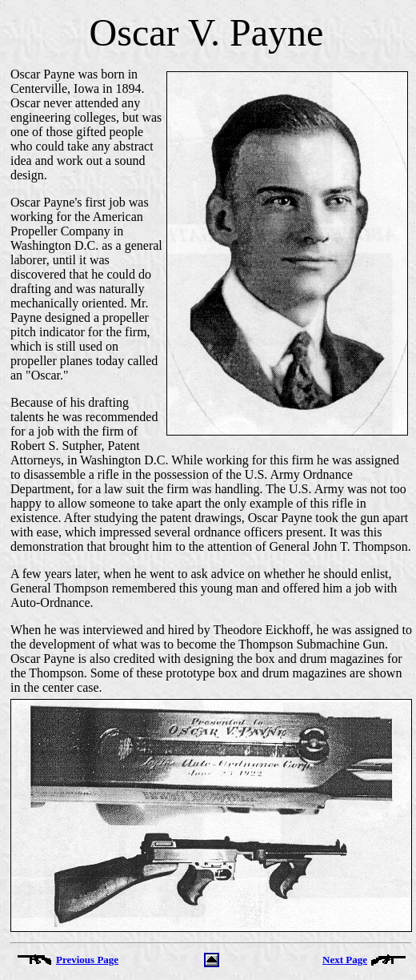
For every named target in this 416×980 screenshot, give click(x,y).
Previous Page (87, 960)
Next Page (345, 960)
